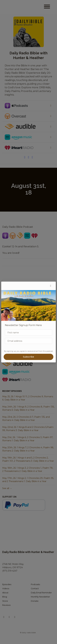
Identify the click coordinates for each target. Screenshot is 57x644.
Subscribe (28, 357)
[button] (51, 286)
